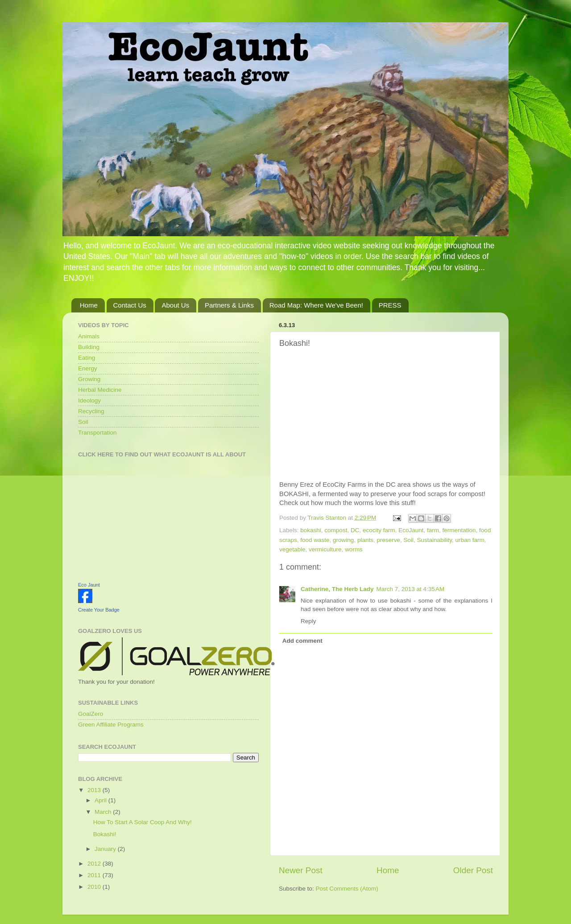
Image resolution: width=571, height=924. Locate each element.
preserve (388, 540)
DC (355, 530)
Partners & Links (229, 305)
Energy (88, 368)
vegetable (292, 549)
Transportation (97, 433)
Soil (408, 540)
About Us (175, 305)
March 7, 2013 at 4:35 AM (411, 589)
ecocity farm (379, 530)
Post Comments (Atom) (347, 889)
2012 (95, 864)
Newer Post (301, 870)
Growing (89, 379)
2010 (95, 887)
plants (365, 540)
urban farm (470, 540)
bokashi (311, 530)
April (101, 800)
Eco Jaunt (89, 585)
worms (354, 549)
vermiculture (325, 549)
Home (89, 305)
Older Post (473, 870)
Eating (87, 358)
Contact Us (130, 305)
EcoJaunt (411, 530)
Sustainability (435, 540)
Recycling (91, 411)
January (106, 849)
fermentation (459, 530)
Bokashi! (105, 834)
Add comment (302, 641)
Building (89, 347)
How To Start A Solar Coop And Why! (143, 822)
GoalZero (91, 714)
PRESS (390, 305)
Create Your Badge (99, 610)
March (104, 812)
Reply (308, 621)
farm (433, 530)
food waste (315, 540)
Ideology (89, 400)
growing (343, 540)
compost (336, 530)
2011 (95, 875)
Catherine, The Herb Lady (337, 589)
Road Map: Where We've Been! (316, 305)
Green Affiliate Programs (111, 725)
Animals (89, 336)
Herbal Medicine (100, 390)
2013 (95, 790)
